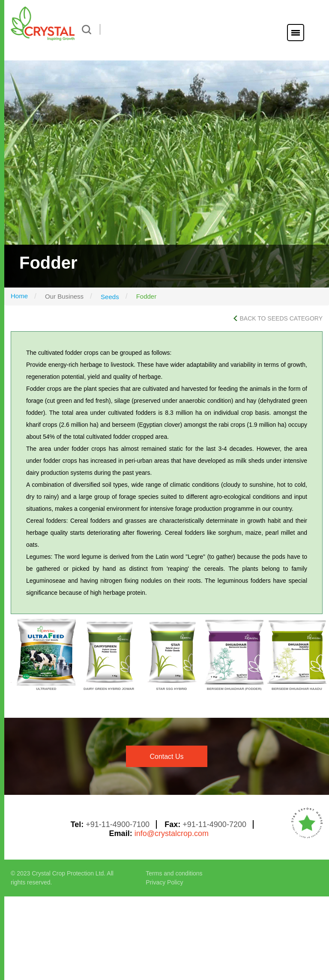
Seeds (110, 297)
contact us (166, 757)
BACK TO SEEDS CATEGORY (278, 318)
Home (19, 296)
